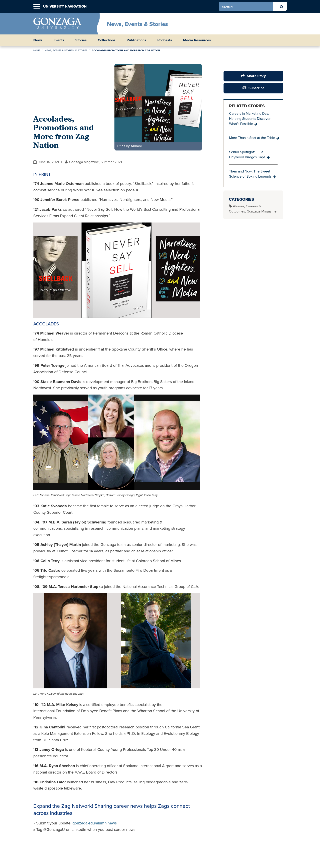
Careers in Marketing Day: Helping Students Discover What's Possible (250, 119)
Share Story (256, 76)
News (38, 40)
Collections (107, 40)
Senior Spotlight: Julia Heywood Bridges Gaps (247, 154)
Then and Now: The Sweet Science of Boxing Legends (250, 174)
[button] (37, 7)
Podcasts (165, 40)
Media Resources (197, 40)
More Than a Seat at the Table (252, 138)
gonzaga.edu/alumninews (95, 823)
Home (37, 50)
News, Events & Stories (137, 24)
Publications (136, 40)
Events (59, 40)
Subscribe (256, 88)
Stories (81, 40)
